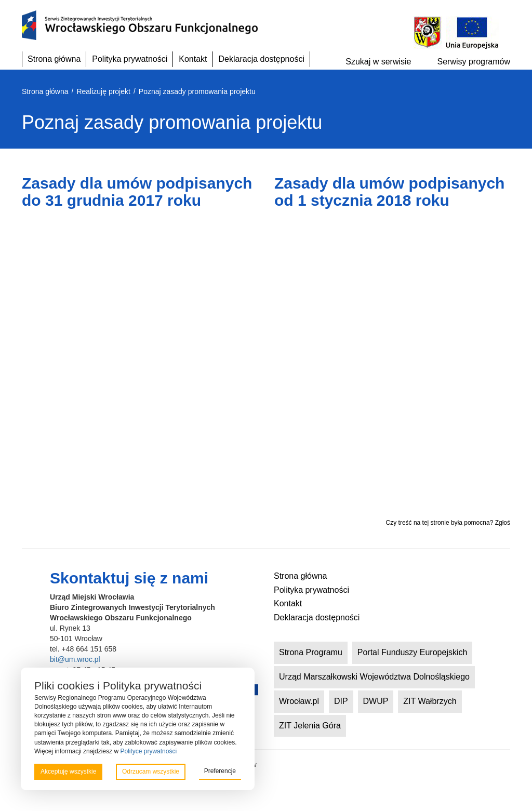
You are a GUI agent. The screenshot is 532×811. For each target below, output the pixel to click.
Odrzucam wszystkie (151, 772)
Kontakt (193, 59)
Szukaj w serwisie (378, 62)
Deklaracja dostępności (262, 59)
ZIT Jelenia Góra (310, 726)
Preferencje (220, 771)
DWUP (376, 701)
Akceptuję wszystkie (68, 772)
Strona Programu (311, 652)
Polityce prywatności (148, 751)
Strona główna (54, 59)
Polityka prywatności (130, 59)
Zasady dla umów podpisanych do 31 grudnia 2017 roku (137, 192)
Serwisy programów (474, 62)
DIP (341, 701)
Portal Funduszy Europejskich (413, 652)
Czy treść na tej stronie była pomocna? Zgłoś (448, 523)
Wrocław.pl (299, 701)
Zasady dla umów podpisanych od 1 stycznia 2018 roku (389, 192)
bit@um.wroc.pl (75, 659)
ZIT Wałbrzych (430, 701)
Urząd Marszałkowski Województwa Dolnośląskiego (374, 677)
